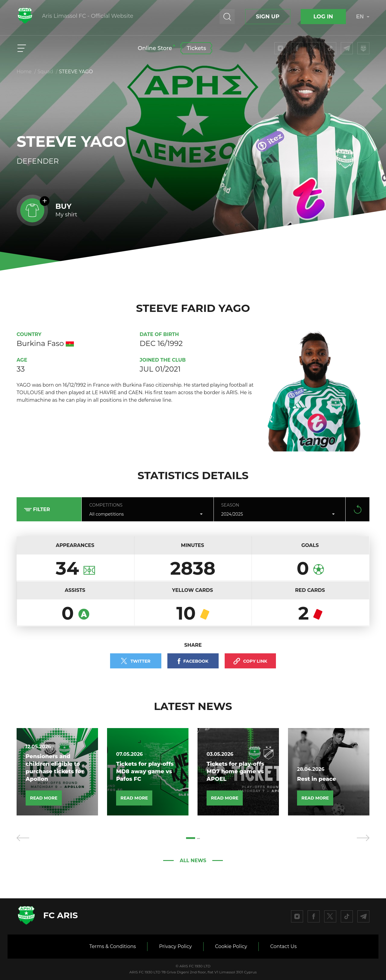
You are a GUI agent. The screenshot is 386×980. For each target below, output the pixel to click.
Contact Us (283, 946)
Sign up (267, 17)
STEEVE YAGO (76, 72)
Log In (323, 17)
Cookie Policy (231, 946)
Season (230, 505)
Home (24, 72)
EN (363, 17)
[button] (191, 838)
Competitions (106, 505)
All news (193, 861)
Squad (45, 72)
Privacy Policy (175, 946)
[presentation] (23, 838)
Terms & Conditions (112, 946)
